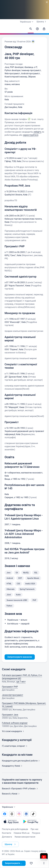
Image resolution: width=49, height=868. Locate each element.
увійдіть (38, 132)
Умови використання (25, 837)
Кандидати (21, 761)
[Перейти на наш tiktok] (33, 814)
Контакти (7, 833)
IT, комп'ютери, (15, 746)
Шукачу (42, 22)
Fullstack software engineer (15, 723)
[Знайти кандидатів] (31, 29)
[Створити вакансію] (37, 29)
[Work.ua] (5, 30)
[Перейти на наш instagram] (19, 814)
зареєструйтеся (31, 135)
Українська (9, 807)
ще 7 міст (21, 682)
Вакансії (11, 794)
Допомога (7, 837)
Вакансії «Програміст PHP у (20, 789)
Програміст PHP (10, 687)
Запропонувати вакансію (15, 863)
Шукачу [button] (11, 844)
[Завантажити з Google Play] (31, 821)
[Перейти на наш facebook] (5, 814)
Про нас (34, 829)
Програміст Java (10, 715)
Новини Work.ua (22, 833)
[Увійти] (44, 29)
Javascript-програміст (13, 695)
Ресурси (36, 833)
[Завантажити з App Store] (11, 821)
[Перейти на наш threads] (12, 814)
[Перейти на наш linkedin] (26, 814)
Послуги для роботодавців (15, 829)
